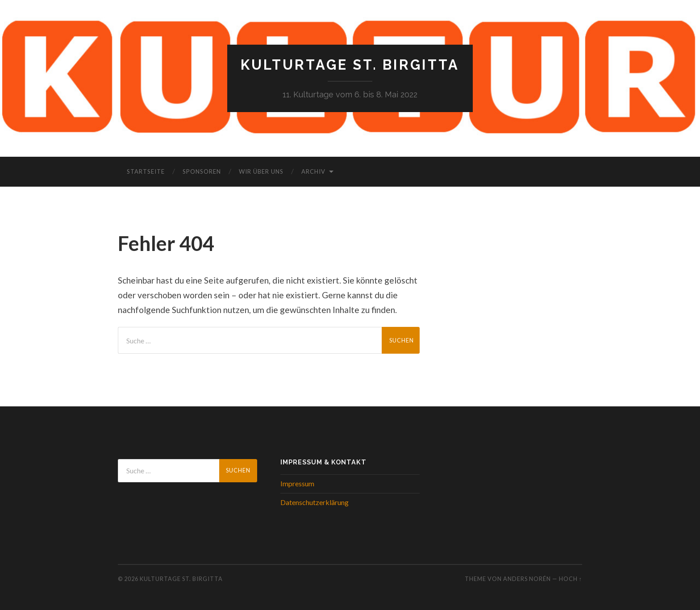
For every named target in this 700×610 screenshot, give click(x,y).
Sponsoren (202, 172)
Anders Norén (527, 579)
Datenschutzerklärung (315, 502)
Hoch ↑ (571, 579)
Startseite (146, 172)
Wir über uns (261, 172)
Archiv (313, 172)
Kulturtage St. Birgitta (350, 65)
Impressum (297, 484)
